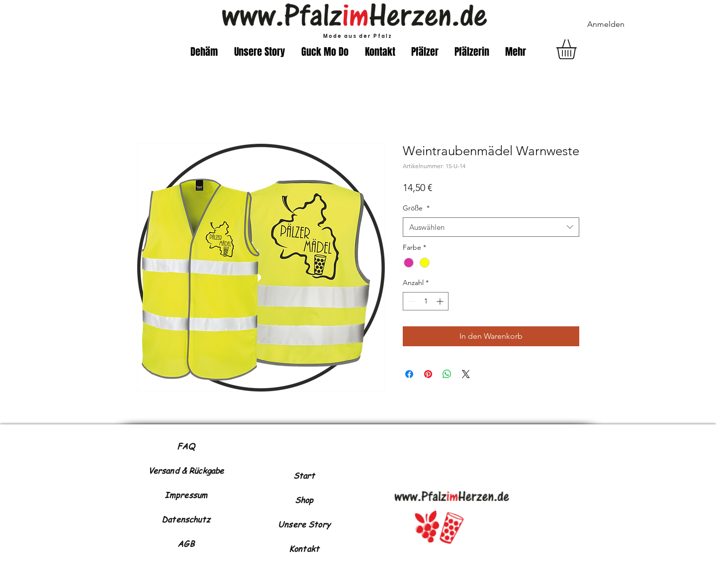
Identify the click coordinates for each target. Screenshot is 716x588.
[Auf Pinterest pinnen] (428, 374)
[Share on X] (466, 374)
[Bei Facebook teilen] (409, 374)
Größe (416, 208)
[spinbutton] (426, 301)
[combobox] (491, 227)
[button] (578, 49)
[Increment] (441, 301)
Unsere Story (304, 524)
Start (304, 476)
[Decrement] (410, 301)
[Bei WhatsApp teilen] (447, 374)
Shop (304, 500)
